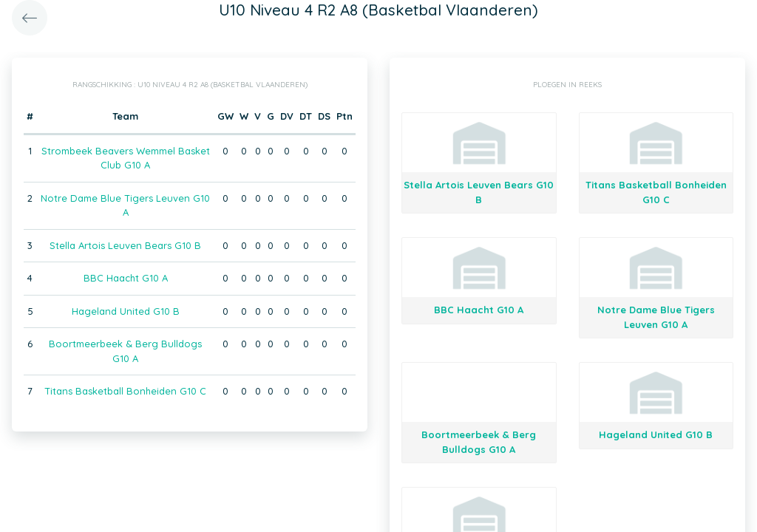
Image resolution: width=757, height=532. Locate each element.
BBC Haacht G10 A (126, 278)
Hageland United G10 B (126, 311)
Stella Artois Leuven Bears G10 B (125, 245)
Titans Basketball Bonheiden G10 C (125, 391)
